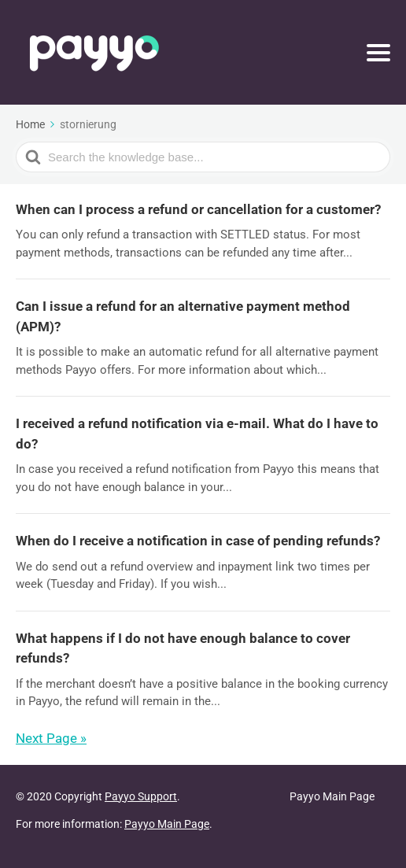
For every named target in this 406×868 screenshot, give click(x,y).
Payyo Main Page (167, 824)
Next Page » (51, 738)
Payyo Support (141, 796)
